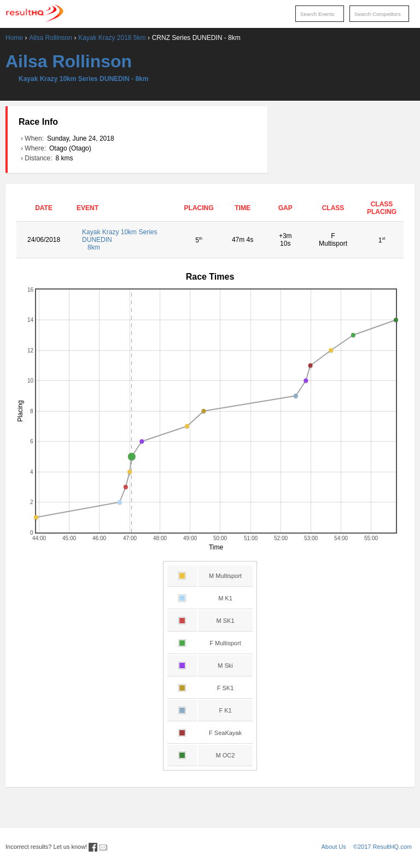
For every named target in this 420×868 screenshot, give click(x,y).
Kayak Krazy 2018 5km (112, 38)
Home (14, 38)
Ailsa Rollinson (51, 38)
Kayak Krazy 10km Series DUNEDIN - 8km (83, 79)
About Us (334, 847)
